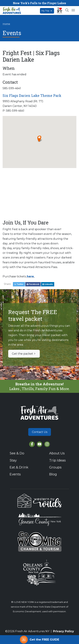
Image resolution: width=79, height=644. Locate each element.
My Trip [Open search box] (47, 11)
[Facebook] (32, 444)
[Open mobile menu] (73, 10)
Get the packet (24, 354)
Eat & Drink (19, 467)
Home (6, 24)
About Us (57, 453)
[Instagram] (47, 444)
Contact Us (40, 432)
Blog (53, 474)
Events (15, 474)
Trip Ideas (57, 460)
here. (30, 276)
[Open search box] (67, 10)
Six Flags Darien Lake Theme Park (32, 95)
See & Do (17, 453)
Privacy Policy (63, 631)
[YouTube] (39, 444)
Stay (13, 460)
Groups (55, 467)
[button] (39, 139)
